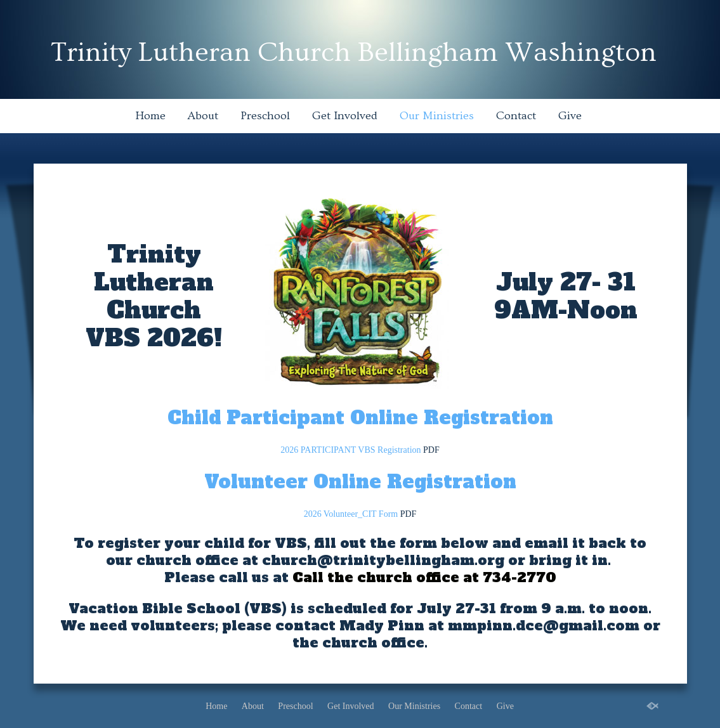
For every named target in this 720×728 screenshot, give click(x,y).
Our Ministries (437, 116)
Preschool (265, 116)
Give (570, 116)
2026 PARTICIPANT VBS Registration (350, 450)
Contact (516, 116)
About (203, 116)
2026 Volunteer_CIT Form (351, 514)
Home (150, 116)
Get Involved (345, 116)
